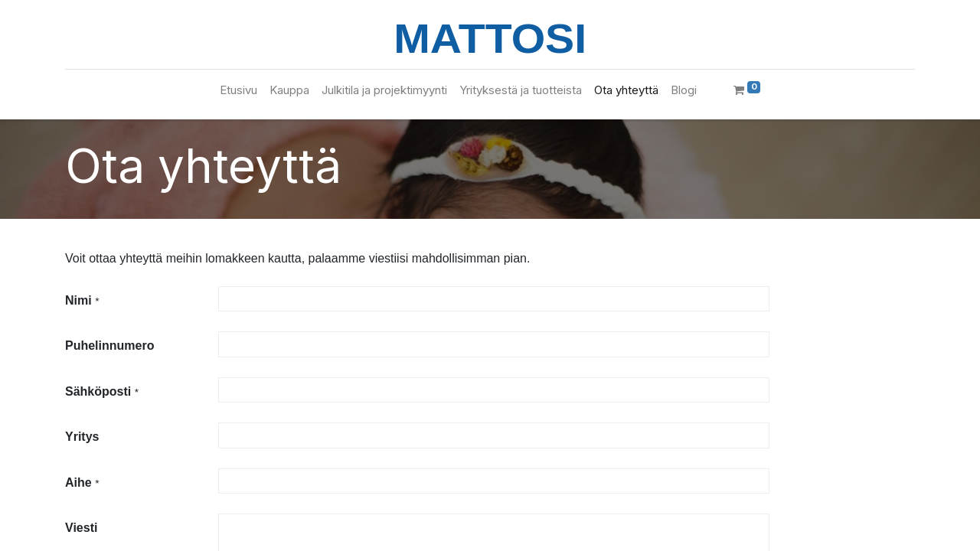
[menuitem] (238, 91)
